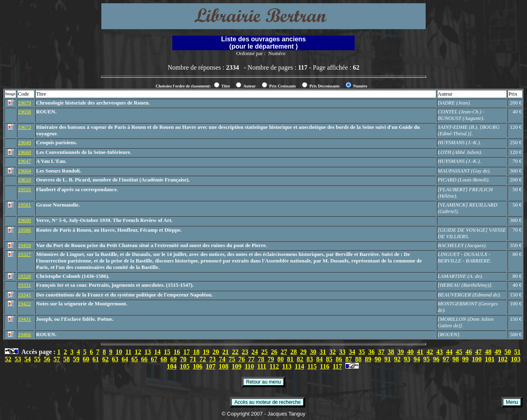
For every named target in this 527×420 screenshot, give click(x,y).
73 (212, 359)
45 (459, 352)
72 (203, 359)
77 (251, 359)
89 (368, 359)
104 (171, 366)
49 (498, 352)
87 (349, 359)
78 (261, 359)
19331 (25, 285)
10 (119, 352)
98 (456, 359)
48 (488, 352)
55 (37, 359)
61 (96, 359)
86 (339, 359)
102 (503, 359)
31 (323, 352)
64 (125, 359)
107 (210, 366)
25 (264, 352)
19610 (25, 180)
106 (197, 366)
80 (281, 359)
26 (274, 352)
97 (446, 359)
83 (310, 359)
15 (167, 352)
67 (154, 359)
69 (174, 359)
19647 (25, 161)
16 (177, 352)
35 (362, 352)
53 (18, 359)
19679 (25, 103)
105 (184, 366)
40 (410, 352)
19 (206, 352)
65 (135, 359)
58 (66, 359)
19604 (25, 171)
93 (407, 359)
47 (478, 352)
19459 (25, 245)
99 (465, 359)
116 (325, 366)
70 (183, 359)
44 (449, 352)
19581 (25, 205)
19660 (25, 152)
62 (105, 359)
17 (186, 352)
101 (490, 359)
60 (86, 359)
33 (342, 352)
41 (420, 352)
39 (401, 352)
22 (235, 352)
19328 (25, 276)
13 (148, 352)
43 (439, 352)
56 (47, 359)
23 (245, 352)
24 (255, 352)
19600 (25, 220)
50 (508, 352)
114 (299, 366)
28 (293, 352)
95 (426, 359)
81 (290, 359)
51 (517, 352)
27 (284, 352)
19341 (25, 295)
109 (236, 366)
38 (391, 352)
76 (242, 359)
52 (8, 359)
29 (303, 352)
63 (115, 359)
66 (144, 359)
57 (57, 359)
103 (516, 359)
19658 (25, 112)
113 (287, 366)
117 (337, 366)
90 (378, 359)
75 (232, 359)
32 (332, 352)
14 (157, 352)
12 (138, 352)
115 (312, 366)
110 (249, 366)
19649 (25, 142)
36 (371, 352)
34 (352, 352)
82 (300, 359)
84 (319, 359)
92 (397, 359)
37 (381, 352)
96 (436, 359)
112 (274, 366)
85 (329, 359)
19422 (25, 304)
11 (128, 352)
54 (28, 359)
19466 (25, 334)
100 (477, 359)
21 (225, 352)
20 (216, 352)
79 (271, 359)
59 (76, 359)
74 (222, 359)
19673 (25, 127)
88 (358, 359)
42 (430, 352)
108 (223, 366)
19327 (25, 254)
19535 (25, 189)
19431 (25, 319)
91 (388, 359)
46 (469, 352)
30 (313, 352)
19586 (25, 230)
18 (196, 352)
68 (164, 359)
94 (417, 359)
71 (193, 359)
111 (262, 366)
